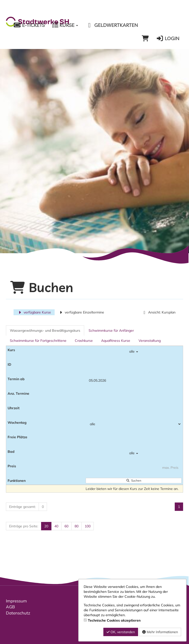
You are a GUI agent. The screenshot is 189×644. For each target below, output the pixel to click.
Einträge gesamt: (22, 507)
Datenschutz (18, 613)
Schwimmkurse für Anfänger (111, 330)
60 (66, 526)
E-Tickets (29, 25)
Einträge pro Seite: (24, 526)
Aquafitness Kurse (116, 341)
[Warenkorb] (145, 38)
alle (134, 351)
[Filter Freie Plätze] (134, 439)
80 (77, 526)
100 (88, 526)
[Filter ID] (134, 366)
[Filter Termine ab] (134, 380)
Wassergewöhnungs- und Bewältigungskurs (45, 330)
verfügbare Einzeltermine (81, 312)
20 (46, 526)
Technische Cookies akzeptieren (114, 620)
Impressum (16, 601)
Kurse (65, 25)
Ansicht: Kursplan (159, 312)
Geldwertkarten (112, 25)
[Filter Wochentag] (134, 424)
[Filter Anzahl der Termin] (134, 395)
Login (168, 38)
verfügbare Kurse (34, 312)
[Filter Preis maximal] (134, 468)
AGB (10, 607)
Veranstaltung (150, 341)
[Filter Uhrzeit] (134, 409)
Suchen (134, 480)
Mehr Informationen (160, 632)
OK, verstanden (121, 632)
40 (56, 526)
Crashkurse (84, 341)
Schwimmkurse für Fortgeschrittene (38, 341)
